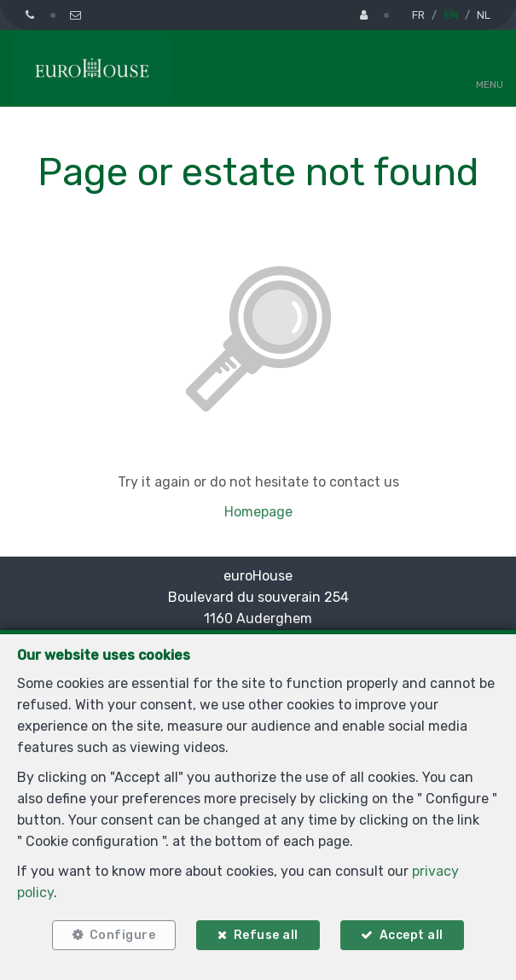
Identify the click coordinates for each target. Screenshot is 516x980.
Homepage (258, 512)
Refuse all (266, 935)
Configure (123, 935)
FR (418, 15)
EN (451, 15)
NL (484, 15)
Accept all (412, 935)
